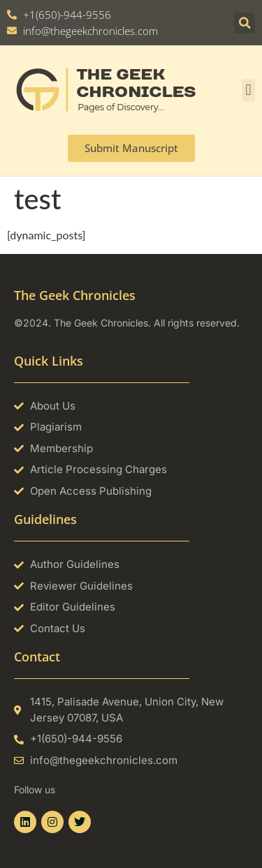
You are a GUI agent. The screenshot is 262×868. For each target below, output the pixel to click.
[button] (245, 23)
